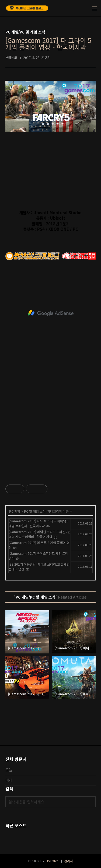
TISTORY (52, 861)
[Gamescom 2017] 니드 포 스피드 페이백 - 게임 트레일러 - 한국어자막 (38, 523)
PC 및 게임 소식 (35, 511)
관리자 (69, 861)
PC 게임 (15, 511)
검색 (90, 802)
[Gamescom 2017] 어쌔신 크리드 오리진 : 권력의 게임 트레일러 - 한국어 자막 (40, 534)
